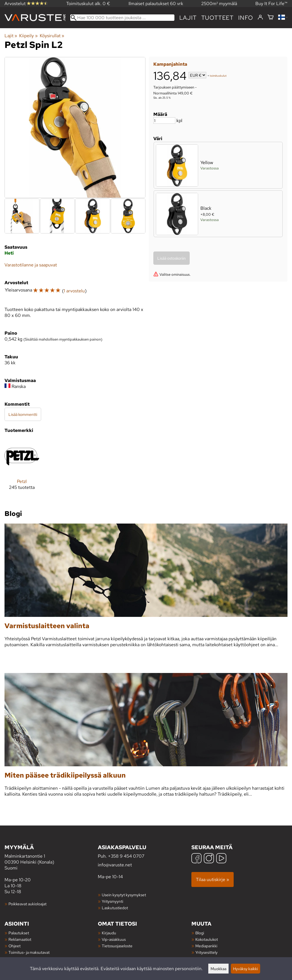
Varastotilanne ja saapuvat (31, 265)
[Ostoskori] (271, 18)
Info (246, 18)
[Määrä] (164, 121)
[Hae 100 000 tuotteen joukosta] (122, 18)
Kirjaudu (109, 933)
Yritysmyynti (112, 901)
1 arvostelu (74, 291)
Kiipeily (28, 36)
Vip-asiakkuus (114, 939)
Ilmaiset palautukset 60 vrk (156, 4)
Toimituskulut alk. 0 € (88, 4)
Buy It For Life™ (271, 4)
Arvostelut (26, 4)
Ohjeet (15, 946)
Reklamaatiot (20, 939)
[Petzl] (22, 469)
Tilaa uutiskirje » (213, 879)
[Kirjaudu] (260, 17)
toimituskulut (218, 76)
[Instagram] (209, 859)
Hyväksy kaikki (245, 969)
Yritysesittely (206, 952)
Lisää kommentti (23, 414)
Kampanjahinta (170, 64)
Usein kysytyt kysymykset (124, 895)
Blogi (200, 933)
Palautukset (19, 933)
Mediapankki (206, 946)
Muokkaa (218, 969)
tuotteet (217, 18)
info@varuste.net (115, 865)
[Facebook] (196, 859)
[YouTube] (221, 859)
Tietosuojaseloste (117, 946)
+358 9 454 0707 (126, 856)
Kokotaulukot (207, 939)
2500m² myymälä (219, 4)
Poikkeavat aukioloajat (27, 904)
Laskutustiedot (115, 908)
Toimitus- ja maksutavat (29, 952)
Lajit (188, 18)
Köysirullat (52, 36)
